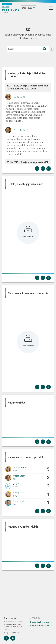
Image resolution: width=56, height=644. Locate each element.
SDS (15, 471)
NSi (15, 479)
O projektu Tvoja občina (40, 626)
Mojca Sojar (19, 97)
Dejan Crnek (19, 501)
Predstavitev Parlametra (40, 622)
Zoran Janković (21, 130)
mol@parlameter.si (11, 633)
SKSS (16, 487)
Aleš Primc (18, 484)
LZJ (15, 504)
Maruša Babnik (20, 468)
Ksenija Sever (19, 493)
